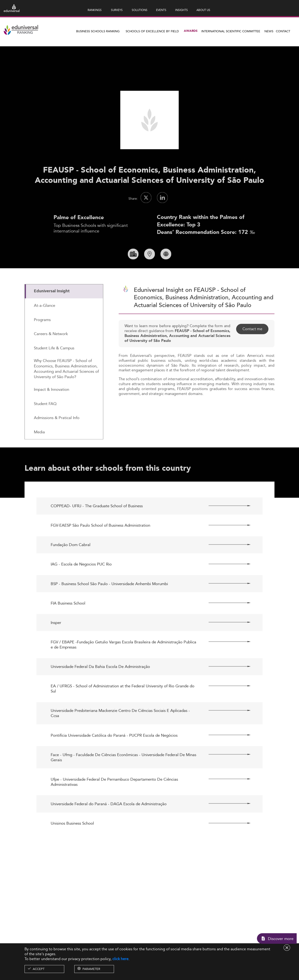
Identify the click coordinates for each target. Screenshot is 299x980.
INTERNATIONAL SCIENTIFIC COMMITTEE (231, 31)
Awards (191, 31)
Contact (283, 31)
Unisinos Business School (72, 840)
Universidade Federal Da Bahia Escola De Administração (100, 683)
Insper (56, 639)
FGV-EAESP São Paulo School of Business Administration (100, 542)
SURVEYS (117, 10)
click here (120, 959)
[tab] (64, 308)
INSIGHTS (182, 10)
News (269, 31)
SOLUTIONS (140, 10)
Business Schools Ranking (98, 31)
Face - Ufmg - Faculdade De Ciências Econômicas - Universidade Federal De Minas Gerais (123, 774)
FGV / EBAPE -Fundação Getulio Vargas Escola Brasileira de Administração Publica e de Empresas (123, 661)
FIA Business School (68, 620)
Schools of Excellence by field (152, 31)
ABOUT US (203, 10)
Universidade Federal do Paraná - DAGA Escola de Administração (109, 821)
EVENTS (161, 10)
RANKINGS (95, 10)
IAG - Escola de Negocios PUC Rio (81, 581)
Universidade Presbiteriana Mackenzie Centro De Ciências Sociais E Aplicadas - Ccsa (120, 730)
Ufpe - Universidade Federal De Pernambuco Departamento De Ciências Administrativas (114, 799)
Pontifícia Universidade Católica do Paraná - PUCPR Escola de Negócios (114, 752)
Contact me (252, 346)
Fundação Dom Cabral (71, 562)
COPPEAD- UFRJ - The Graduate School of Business (97, 523)
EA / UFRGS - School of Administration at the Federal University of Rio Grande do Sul (123, 705)
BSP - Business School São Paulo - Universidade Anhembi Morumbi (109, 600)
